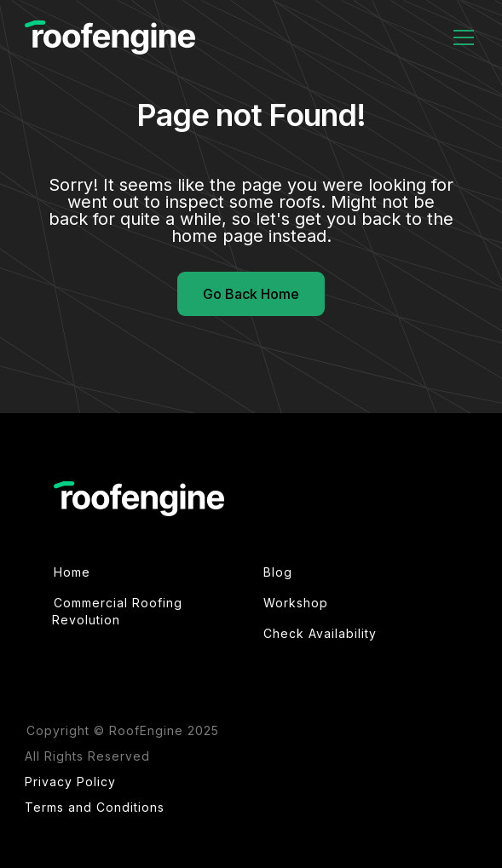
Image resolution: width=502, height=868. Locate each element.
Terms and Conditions (95, 807)
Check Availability (320, 633)
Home (72, 572)
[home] (110, 38)
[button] (460, 37)
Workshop (296, 603)
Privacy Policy (70, 782)
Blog (278, 572)
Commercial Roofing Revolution (117, 611)
